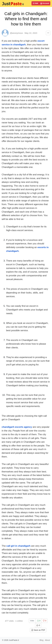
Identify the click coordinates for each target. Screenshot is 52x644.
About (47, 640)
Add (35, 3)
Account (45, 3)
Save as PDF (38, 630)
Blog (41, 640)
